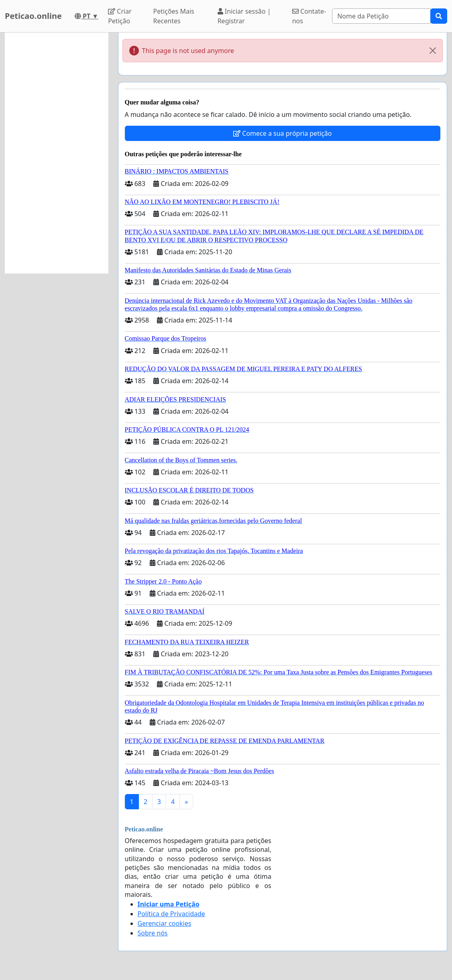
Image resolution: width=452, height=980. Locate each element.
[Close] (433, 51)
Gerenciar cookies (165, 923)
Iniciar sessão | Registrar (244, 16)
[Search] (381, 16)
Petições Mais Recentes (174, 16)
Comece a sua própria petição (282, 133)
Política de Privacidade (171, 914)
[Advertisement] (57, 153)
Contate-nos (309, 16)
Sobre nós (153, 933)
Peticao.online (33, 16)
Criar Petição (120, 16)
